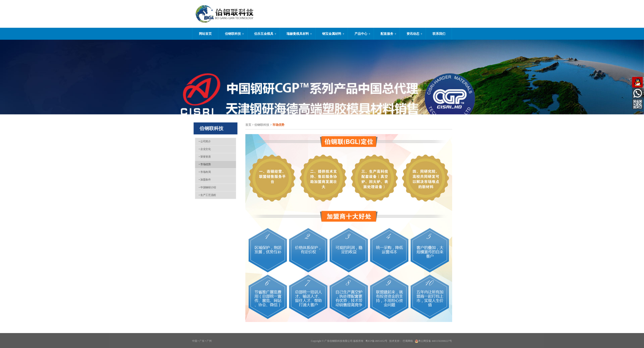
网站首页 (205, 34)
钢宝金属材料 (332, 34)
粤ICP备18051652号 (376, 342)
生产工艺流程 (207, 197)
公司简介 (204, 139)
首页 (248, 125)
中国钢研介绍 (207, 189)
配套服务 (387, 34)
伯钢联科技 (233, 34)
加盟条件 (204, 180)
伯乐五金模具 (264, 34)
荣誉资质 (204, 155)
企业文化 (204, 147)
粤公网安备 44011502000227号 (433, 342)
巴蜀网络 (408, 342)
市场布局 (204, 172)
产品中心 (361, 34)
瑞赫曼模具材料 (298, 34)
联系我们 (439, 34)
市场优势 (204, 164)
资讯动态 (413, 34)
